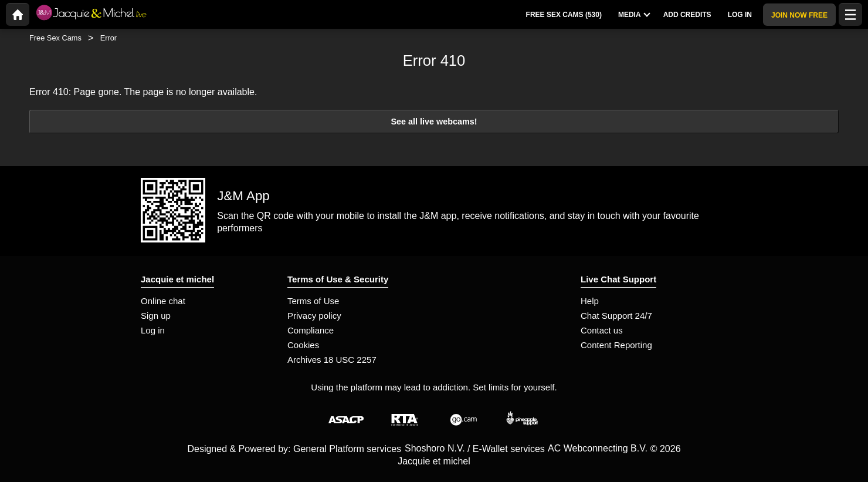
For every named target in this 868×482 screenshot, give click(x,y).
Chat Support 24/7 (616, 316)
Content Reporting (616, 345)
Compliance (311, 330)
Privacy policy (314, 316)
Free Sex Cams (55, 38)
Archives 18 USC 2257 (332, 360)
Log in (153, 330)
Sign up (156, 316)
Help (590, 301)
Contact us (602, 330)
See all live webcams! (434, 122)
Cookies (303, 345)
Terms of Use (313, 301)
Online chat (163, 301)
